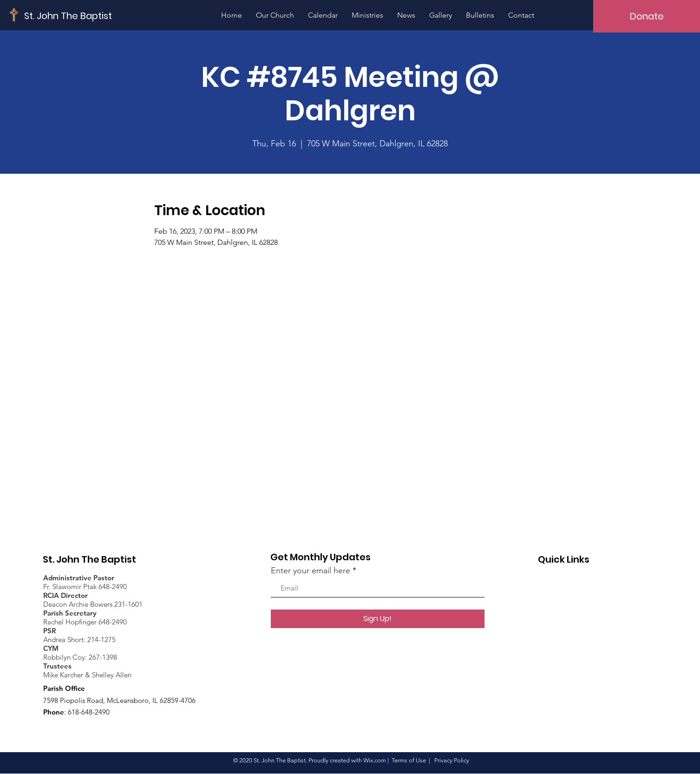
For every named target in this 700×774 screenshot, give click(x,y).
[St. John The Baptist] (68, 16)
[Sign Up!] (378, 619)
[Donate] (647, 16)
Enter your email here (311, 571)
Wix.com (375, 760)
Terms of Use (409, 760)
